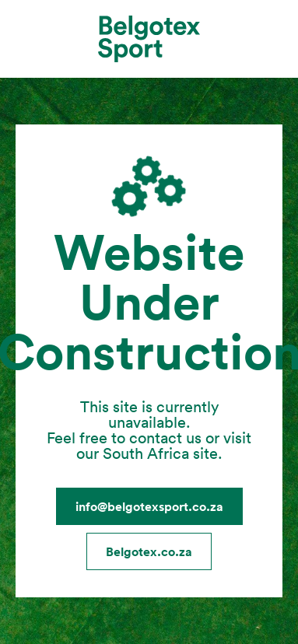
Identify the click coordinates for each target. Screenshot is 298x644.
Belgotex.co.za (149, 551)
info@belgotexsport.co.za (149, 506)
